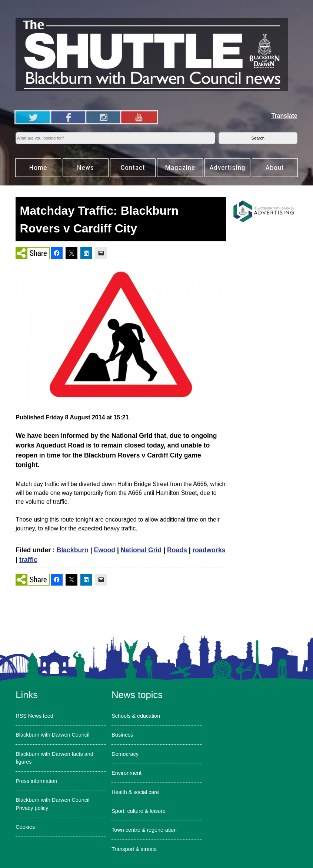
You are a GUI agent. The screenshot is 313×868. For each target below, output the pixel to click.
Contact (133, 167)
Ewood (104, 550)
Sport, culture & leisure (139, 811)
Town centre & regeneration (144, 830)
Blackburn (73, 550)
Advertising (228, 167)
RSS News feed (34, 716)
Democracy (125, 754)
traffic (28, 560)
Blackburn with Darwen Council (52, 735)
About (275, 167)
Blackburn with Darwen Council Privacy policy (52, 804)
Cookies (25, 827)
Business (122, 735)
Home (38, 167)
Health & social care (135, 792)
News (86, 167)
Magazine (180, 167)
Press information (36, 781)
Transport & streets (134, 849)
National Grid (141, 550)
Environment (126, 773)
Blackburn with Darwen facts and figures (54, 758)
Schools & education (136, 716)
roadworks (209, 550)
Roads (177, 550)
